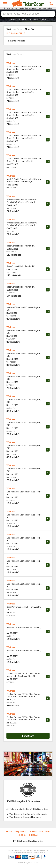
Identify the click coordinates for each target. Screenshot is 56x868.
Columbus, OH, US (16, 33)
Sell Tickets (45, 831)
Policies (33, 831)
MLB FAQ (34, 835)
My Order (22, 835)
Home (9, 831)
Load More (28, 736)
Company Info (21, 831)
